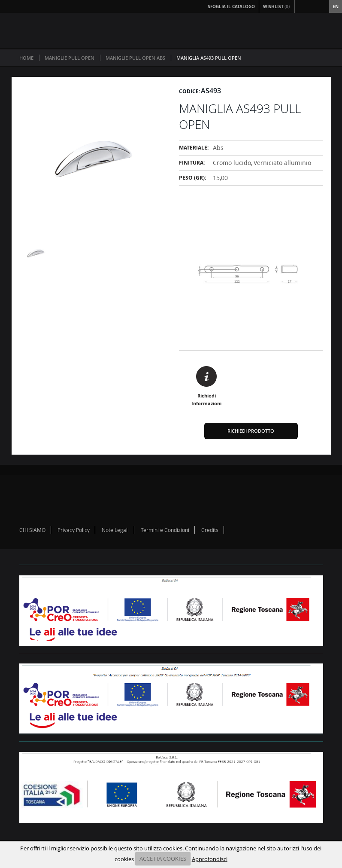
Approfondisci (210, 859)
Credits (210, 530)
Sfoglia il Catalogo (231, 6)
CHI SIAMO (32, 530)
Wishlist (277, 6)
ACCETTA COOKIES (163, 859)
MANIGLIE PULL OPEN (70, 58)
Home (26, 58)
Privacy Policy (74, 530)
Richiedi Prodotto (251, 431)
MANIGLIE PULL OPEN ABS (135, 58)
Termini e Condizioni (165, 530)
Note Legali (115, 530)
